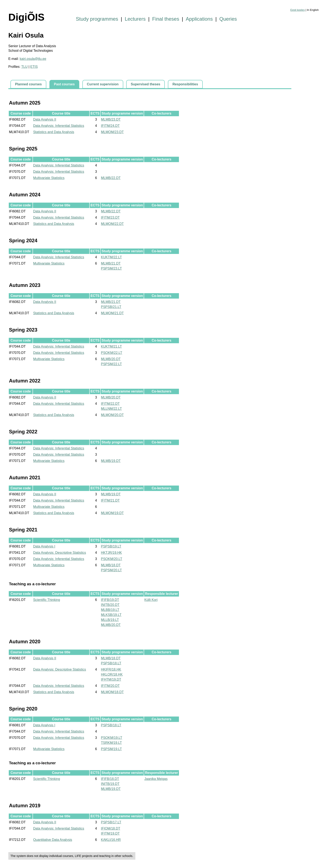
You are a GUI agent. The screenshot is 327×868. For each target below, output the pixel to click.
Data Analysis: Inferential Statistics (59, 126)
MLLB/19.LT (110, 620)
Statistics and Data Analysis (54, 132)
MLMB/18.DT (111, 565)
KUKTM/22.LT (111, 257)
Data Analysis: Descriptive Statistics (60, 553)
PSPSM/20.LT (111, 570)
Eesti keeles (297, 10)
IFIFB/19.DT (110, 600)
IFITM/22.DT (110, 404)
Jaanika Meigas (156, 779)
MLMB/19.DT (111, 461)
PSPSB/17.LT (111, 822)
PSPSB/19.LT (111, 546)
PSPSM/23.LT (111, 268)
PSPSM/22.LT (111, 364)
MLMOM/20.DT (112, 415)
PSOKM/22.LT (112, 353)
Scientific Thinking (47, 600)
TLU (24, 67)
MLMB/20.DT (111, 359)
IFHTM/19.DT (111, 679)
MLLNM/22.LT (111, 409)
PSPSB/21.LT (111, 307)
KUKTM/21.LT (111, 346)
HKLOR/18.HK (112, 674)
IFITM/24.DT (110, 126)
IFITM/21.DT (110, 500)
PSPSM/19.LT (111, 749)
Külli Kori (151, 600)
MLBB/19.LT (110, 610)
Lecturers (135, 19)
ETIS (34, 67)
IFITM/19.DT (110, 833)
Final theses (166, 19)
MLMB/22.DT (111, 178)
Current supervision (103, 84)
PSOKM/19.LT (112, 738)
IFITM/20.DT (110, 686)
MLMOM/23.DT (112, 132)
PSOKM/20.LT (112, 559)
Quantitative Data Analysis (53, 840)
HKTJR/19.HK (111, 553)
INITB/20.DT (110, 605)
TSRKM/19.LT (111, 743)
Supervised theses (145, 84)
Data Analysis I (44, 546)
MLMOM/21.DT (112, 313)
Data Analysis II (45, 119)
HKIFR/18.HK (111, 669)
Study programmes (97, 19)
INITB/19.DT (110, 784)
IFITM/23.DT (110, 218)
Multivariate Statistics (49, 178)
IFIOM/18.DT (111, 828)
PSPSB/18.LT (111, 663)
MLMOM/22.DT (112, 224)
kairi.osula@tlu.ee (33, 59)
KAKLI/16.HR (111, 840)
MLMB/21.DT (111, 263)
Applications (199, 19)
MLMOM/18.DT (112, 692)
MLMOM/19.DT (112, 513)
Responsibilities (185, 84)
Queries (228, 19)
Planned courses (28, 84)
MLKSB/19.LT (111, 615)
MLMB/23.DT (111, 119)
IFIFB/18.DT (110, 779)
